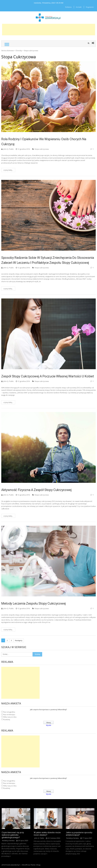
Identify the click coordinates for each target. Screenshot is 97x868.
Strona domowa (7, 51)
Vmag (38, 865)
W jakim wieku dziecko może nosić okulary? (47, 834)
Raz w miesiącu (9, 714)
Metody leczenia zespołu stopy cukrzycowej (33, 603)
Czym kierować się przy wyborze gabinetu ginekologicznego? (13, 835)
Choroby (19, 51)
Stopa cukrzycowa (42, 149)
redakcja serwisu (8, 841)
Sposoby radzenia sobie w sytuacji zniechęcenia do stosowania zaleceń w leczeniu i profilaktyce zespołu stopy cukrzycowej (48, 260)
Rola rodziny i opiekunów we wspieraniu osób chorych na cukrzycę (44, 142)
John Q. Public (8, 149)
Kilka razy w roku (10, 717)
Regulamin (90, 7)
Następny (19, 640)
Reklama (68, 7)
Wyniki (49, 725)
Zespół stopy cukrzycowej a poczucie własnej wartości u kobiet (48, 376)
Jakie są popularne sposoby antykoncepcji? (79, 834)
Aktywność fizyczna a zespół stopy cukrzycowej (36, 490)
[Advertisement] (49, 30)
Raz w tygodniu (9, 712)
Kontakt (79, 7)
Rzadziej (7, 719)
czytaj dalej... (8, 170)
